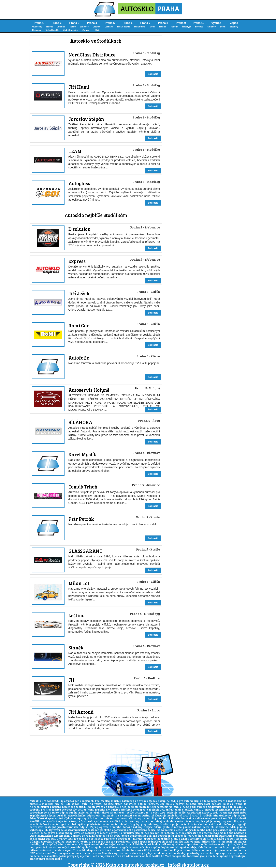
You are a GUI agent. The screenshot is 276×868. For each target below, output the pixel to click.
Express (77, 261)
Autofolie (79, 358)
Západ (234, 23)
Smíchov (211, 27)
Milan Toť (79, 583)
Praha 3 (74, 23)
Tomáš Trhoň (83, 487)
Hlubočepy (37, 27)
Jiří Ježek (79, 293)
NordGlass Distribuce (92, 55)
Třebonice (37, 30)
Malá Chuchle (123, 27)
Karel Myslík (83, 454)
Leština (77, 615)
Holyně (50, 27)
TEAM (75, 151)
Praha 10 (198, 23)
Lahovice (84, 27)
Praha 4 (92, 23)
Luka (33, 836)
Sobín (223, 27)
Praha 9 (181, 23)
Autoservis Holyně (89, 390)
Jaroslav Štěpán (86, 119)
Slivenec (199, 27)
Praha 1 (39, 23)
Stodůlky (234, 27)
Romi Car (79, 325)
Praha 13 (240, 804)
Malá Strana (140, 27)
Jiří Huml (79, 87)
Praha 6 (128, 23)
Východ (216, 23)
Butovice (210, 844)
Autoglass (79, 183)
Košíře (73, 27)
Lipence (97, 27)
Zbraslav (87, 30)
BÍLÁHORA (80, 422)
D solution (80, 229)
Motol (152, 27)
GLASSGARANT (85, 551)
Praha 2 (57, 23)
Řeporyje (187, 27)
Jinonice (61, 27)
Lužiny (146, 815)
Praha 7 (145, 23)
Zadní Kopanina (71, 30)
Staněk (76, 648)
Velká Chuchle (52, 30)
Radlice (163, 27)
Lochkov (109, 27)
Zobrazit (153, 74)
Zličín (97, 30)
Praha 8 (163, 23)
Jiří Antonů (81, 712)
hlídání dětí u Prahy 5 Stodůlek (227, 839)
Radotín (174, 27)
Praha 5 (110, 23)
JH (71, 680)
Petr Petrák (81, 519)
